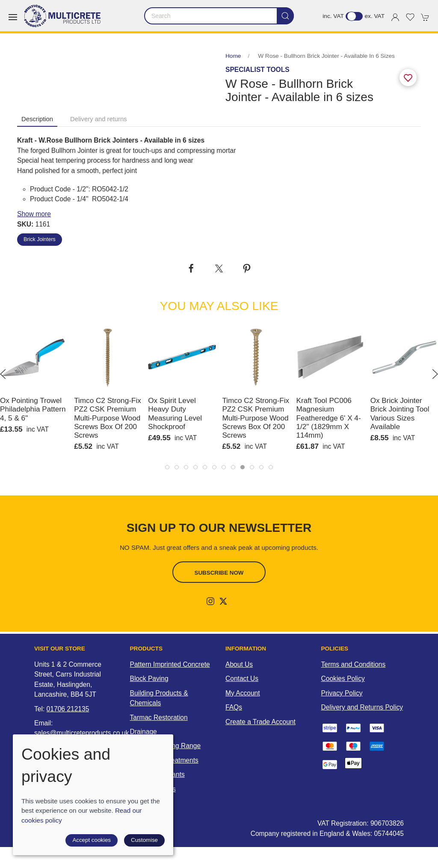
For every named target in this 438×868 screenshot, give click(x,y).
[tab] (167, 467)
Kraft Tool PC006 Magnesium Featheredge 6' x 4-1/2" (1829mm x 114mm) (329, 418)
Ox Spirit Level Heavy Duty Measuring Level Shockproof (175, 413)
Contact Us (242, 679)
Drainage (144, 732)
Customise (144, 840)
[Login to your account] (395, 17)
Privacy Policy (342, 693)
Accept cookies (92, 840)
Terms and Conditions (354, 664)
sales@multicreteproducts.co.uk (81, 733)
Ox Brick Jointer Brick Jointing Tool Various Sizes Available (400, 413)
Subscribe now (219, 573)
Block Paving (149, 679)
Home (233, 56)
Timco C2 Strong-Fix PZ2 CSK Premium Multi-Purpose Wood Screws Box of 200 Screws (108, 418)
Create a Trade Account (260, 722)
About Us (239, 664)
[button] (13, 17)
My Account (243, 693)
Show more (34, 214)
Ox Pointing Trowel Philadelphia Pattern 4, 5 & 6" (33, 409)
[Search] (219, 16)
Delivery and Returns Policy (362, 707)
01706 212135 (68, 709)
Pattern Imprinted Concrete (170, 664)
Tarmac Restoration (159, 717)
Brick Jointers (40, 239)
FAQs (234, 707)
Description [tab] (37, 119)
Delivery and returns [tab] (99, 119)
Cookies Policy (343, 679)
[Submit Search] (285, 16)
